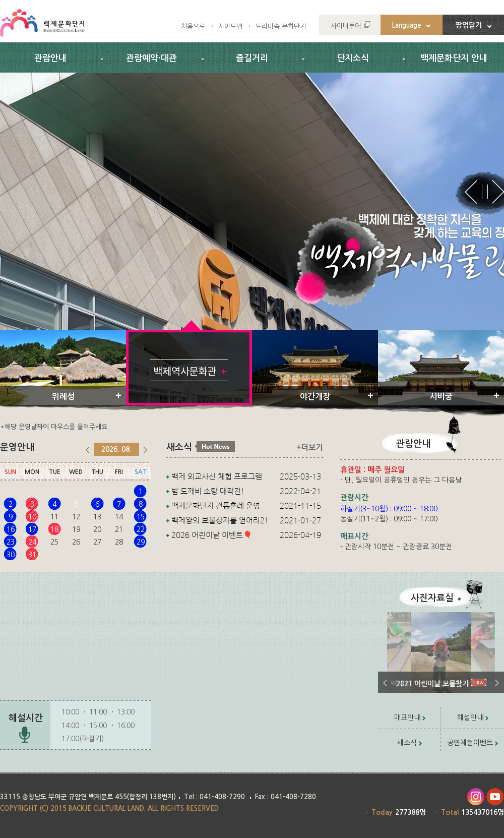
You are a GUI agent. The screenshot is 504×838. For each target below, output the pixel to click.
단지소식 (353, 58)
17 (32, 529)
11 (54, 517)
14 (119, 517)
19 (76, 529)
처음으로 (193, 26)
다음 (497, 683)
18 (54, 529)
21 (119, 529)
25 (54, 542)
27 (97, 542)
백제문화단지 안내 (454, 58)
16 (11, 529)
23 (11, 542)
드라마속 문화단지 (281, 26)
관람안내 (50, 58)
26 (76, 542)
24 (32, 542)
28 (119, 542)
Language (407, 25)
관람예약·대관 (151, 58)
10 (32, 517)
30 (11, 555)
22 (141, 529)
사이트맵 (230, 26)
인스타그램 (476, 797)
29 (141, 542)
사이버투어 (346, 26)
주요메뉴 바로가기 (0, 0)
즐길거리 (252, 58)
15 (141, 517)
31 (32, 555)
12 (76, 517)
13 (97, 517)
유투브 (495, 797)
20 (97, 529)
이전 (385, 683)
